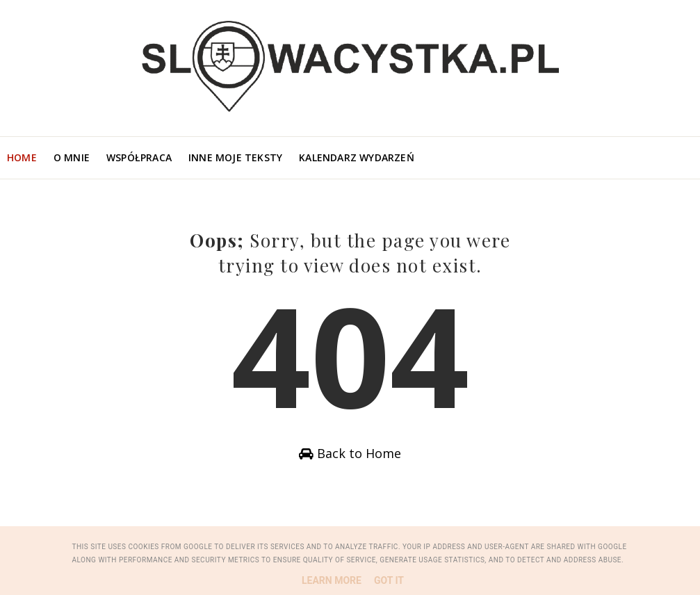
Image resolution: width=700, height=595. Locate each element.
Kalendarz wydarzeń (357, 157)
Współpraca (139, 157)
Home (22, 157)
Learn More (332, 580)
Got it (389, 580)
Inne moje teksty (235, 157)
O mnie (72, 157)
